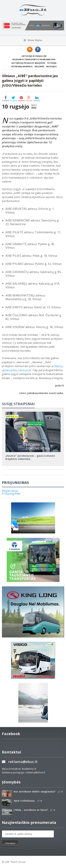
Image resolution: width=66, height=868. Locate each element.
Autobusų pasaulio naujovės (28, 63)
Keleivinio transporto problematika (34, 59)
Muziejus (51, 66)
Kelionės (40, 66)
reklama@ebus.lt (23, 762)
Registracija (10, 491)
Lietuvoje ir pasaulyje (34, 56)
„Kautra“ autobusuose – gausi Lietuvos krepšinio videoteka (30, 457)
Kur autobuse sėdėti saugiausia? (35, 792)
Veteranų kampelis (22, 66)
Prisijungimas (11, 494)
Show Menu (33, 40)
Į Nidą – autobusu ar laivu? (31, 810)
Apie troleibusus (24, 801)
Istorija (52, 63)
